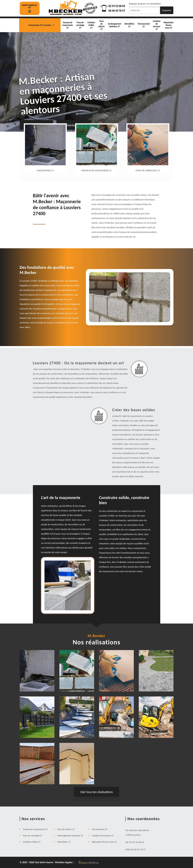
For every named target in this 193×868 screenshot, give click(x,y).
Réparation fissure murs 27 (169, 25)
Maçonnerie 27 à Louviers (40, 25)
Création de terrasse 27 (157, 25)
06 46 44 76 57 (117, 11)
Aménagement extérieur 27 (114, 25)
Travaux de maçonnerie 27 (67, 25)
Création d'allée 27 (91, 25)
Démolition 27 (129, 25)
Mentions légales (64, 862)
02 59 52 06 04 (117, 6)
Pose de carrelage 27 (80, 25)
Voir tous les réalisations (96, 792)
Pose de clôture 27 (101, 25)
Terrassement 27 (144, 25)
